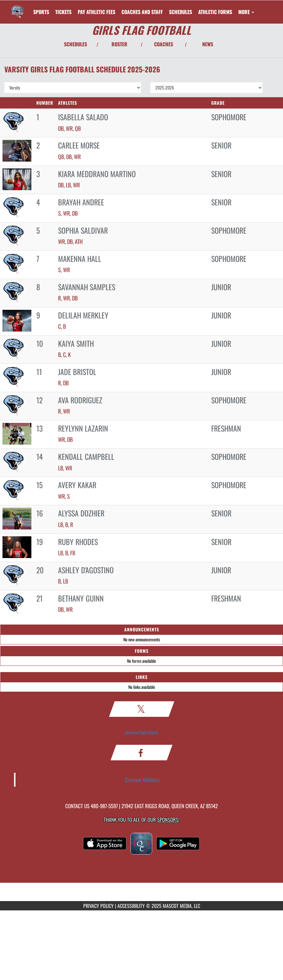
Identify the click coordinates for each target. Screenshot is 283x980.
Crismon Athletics (142, 780)
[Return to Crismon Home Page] (17, 8)
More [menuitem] (246, 12)
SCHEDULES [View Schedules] (75, 44)
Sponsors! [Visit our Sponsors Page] (168, 820)
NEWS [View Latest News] (208, 44)
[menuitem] (63, 12)
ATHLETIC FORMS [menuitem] (215, 12)
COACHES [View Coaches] (164, 44)
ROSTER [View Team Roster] (119, 44)
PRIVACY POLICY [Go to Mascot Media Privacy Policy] (98, 906)
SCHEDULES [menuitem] (180, 12)
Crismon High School (141, 732)
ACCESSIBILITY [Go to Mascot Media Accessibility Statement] (131, 906)
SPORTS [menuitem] (41, 12)
